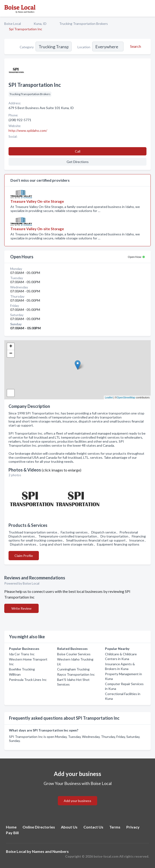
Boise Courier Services (74, 654)
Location (84, 47)
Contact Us (93, 827)
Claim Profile (24, 556)
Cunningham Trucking (73, 669)
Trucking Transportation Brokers (84, 24)
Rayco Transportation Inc (76, 674)
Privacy (133, 827)
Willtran (15, 674)
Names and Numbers (50, 851)
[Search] (135, 46)
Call (78, 151)
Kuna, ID (40, 24)
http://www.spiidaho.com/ (28, 130)
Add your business (77, 801)
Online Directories (39, 827)
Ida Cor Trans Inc (22, 654)
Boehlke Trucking (22, 669)
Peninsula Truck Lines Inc (28, 680)
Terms (115, 827)
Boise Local (13, 24)
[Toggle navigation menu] (149, 8)
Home (11, 827)
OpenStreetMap (126, 397)
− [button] (11, 354)
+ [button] (11, 347)
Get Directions (78, 162)
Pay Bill (12, 833)
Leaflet (109, 397)
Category (27, 47)
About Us (69, 827)
